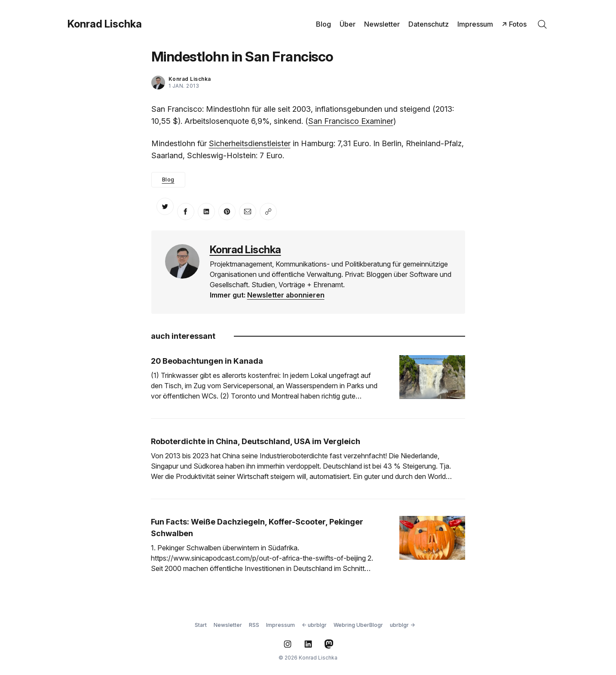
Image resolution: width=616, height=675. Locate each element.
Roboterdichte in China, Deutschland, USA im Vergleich (256, 441)
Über (348, 24)
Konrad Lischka (105, 24)
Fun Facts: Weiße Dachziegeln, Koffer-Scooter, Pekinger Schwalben (257, 528)
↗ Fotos (514, 24)
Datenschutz (429, 24)
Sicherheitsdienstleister (250, 143)
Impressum (475, 24)
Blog (323, 24)
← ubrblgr (314, 625)
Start (201, 625)
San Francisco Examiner (351, 121)
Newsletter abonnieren (286, 295)
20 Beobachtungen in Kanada (207, 361)
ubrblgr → (402, 625)
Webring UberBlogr (358, 625)
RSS (254, 625)
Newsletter (382, 24)
